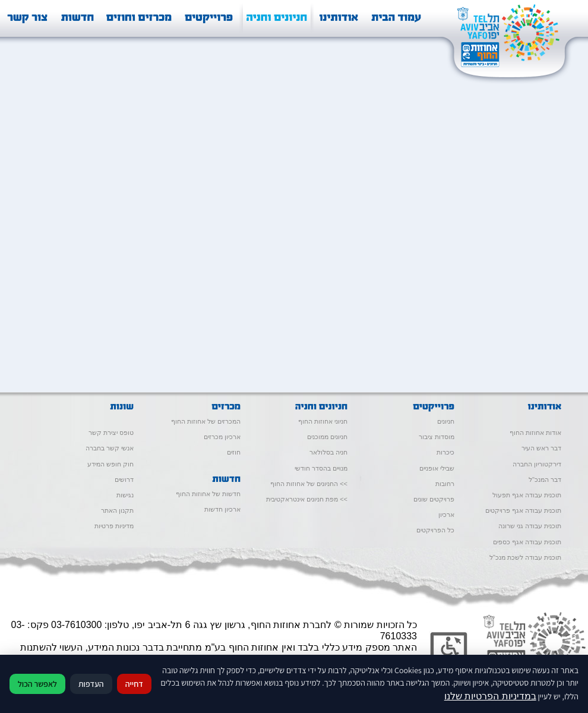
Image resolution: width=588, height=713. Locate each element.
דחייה (134, 684)
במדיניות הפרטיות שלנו (490, 696)
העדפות (91, 684)
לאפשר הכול (37, 684)
